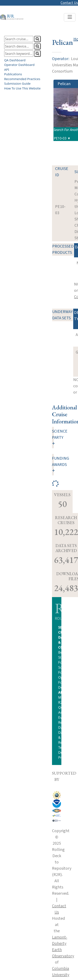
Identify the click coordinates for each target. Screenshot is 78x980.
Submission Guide (17, 83)
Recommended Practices (22, 79)
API (7, 69)
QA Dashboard (15, 60)
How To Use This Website (22, 88)
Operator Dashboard (19, 65)
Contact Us (69, 3)
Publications (13, 74)
